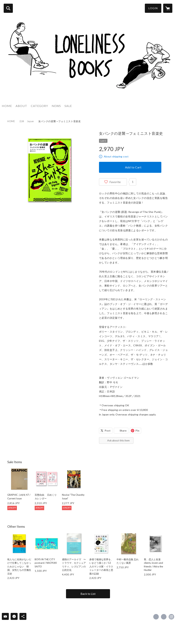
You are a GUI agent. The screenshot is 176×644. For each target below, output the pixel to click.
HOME (7, 106)
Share (123, 431)
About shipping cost (116, 156)
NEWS (56, 106)
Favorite (115, 182)
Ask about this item (118, 440)
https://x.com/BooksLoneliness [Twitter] (164, 617)
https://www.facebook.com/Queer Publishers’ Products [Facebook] (156, 617)
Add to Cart (133, 167)
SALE (68, 106)
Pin (137, 431)
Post (108, 431)
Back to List (88, 594)
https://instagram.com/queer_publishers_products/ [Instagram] (171, 617)
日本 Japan (27, 121)
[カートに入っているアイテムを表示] (168, 8)
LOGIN (153, 8)
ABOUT (21, 106)
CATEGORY (39, 106)
